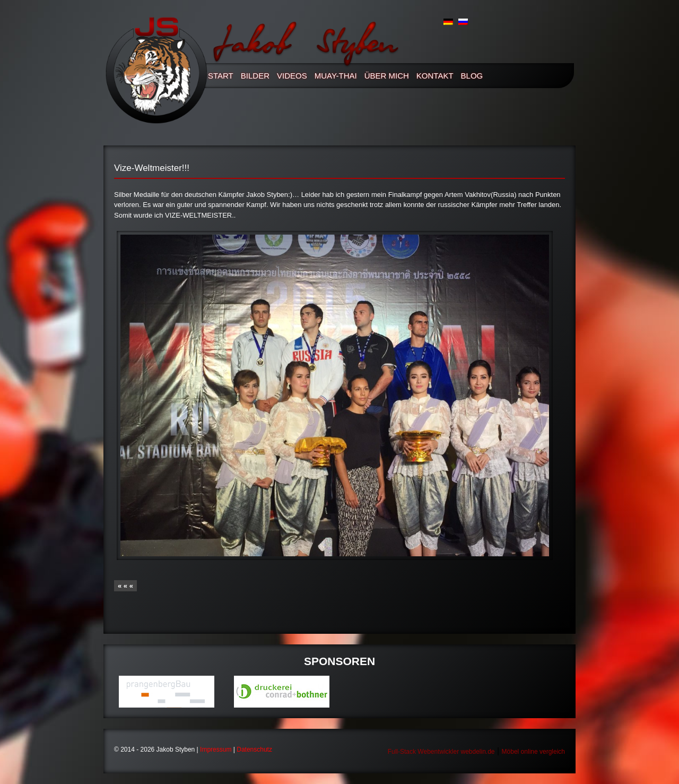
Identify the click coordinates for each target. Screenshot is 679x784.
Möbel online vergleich (533, 752)
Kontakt (435, 76)
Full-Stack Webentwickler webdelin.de (441, 752)
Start (221, 76)
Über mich (387, 76)
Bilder (255, 76)
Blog (472, 76)
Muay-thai (336, 76)
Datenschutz (254, 749)
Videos (292, 76)
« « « (125, 586)
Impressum (216, 749)
